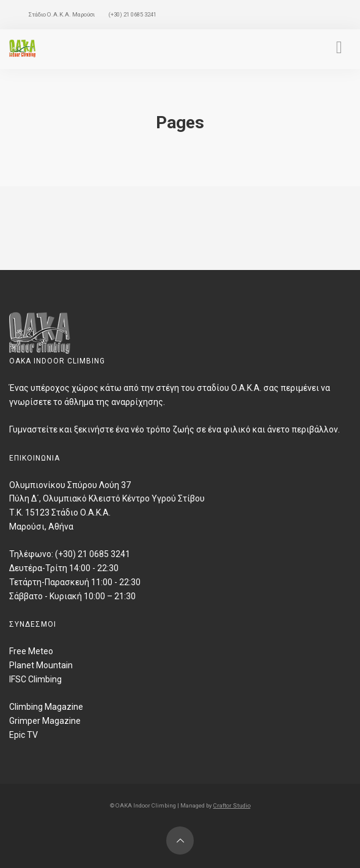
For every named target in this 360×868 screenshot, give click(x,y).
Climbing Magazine (46, 707)
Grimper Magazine (45, 721)
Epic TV (24, 735)
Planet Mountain (41, 665)
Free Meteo (31, 651)
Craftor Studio (232, 805)
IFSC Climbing (35, 679)
